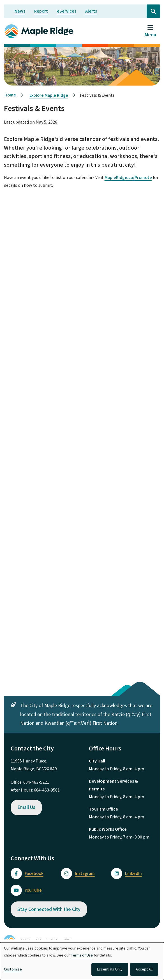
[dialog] (82, 961)
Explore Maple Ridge (49, 95)
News (20, 11)
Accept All (144, 969)
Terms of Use (82, 955)
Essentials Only (110, 969)
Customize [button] (13, 969)
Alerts (91, 11)
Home (10, 95)
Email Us (26, 807)
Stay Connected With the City (49, 909)
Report (41, 11)
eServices (67, 11)
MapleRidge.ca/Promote (128, 178)
